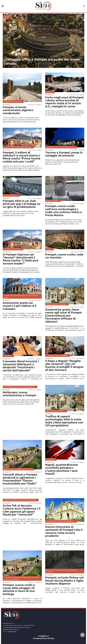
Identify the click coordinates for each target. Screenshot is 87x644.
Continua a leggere (35, 105)
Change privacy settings (43, 638)
